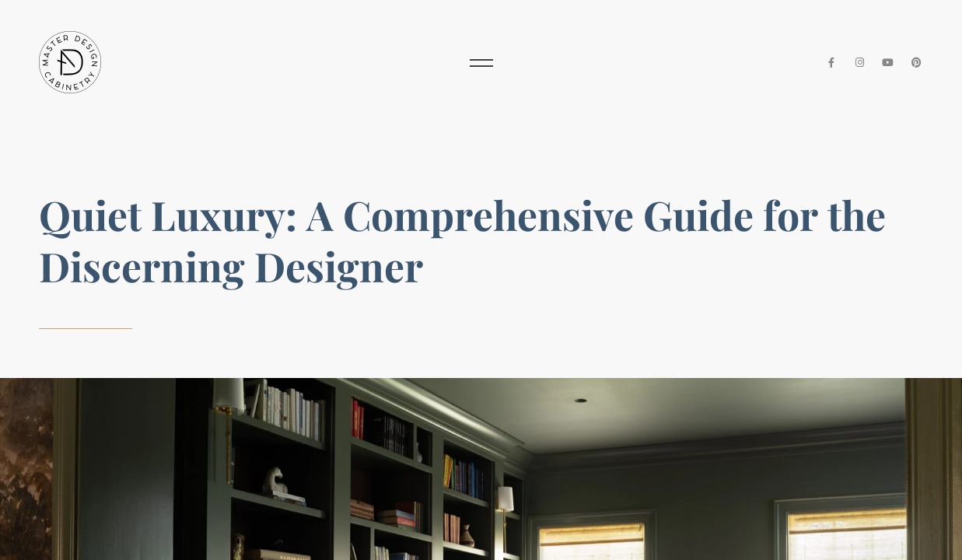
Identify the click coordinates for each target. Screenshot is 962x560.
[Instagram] (860, 63)
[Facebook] (831, 63)
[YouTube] (889, 63)
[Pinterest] (917, 63)
